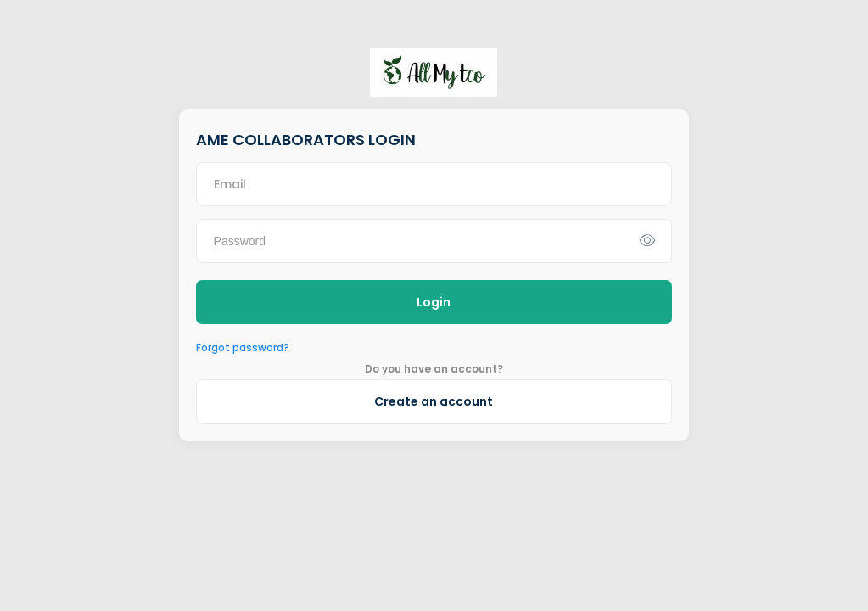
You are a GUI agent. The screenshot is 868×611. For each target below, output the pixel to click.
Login (434, 302)
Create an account (434, 401)
